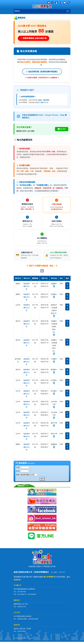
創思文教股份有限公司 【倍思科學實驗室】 (32, 572)
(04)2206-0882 (33, 619)
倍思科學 (17, 580)
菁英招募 (46, 566)
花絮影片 (39, 566)
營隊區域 (18, 278)
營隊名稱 (27, 278)
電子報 (53, 566)
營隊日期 (44, 278)
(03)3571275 (22, 607)
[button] (68, 3)
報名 (67, 286)
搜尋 (42, 479)
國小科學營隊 (49, 577)
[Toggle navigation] (68, 11)
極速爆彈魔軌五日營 (27, 286)
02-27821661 (22, 592)
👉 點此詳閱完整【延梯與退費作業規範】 (42, 72)
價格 (61, 278)
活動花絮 (32, 566)
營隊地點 (54, 278)
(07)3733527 (22, 631)
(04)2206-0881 (22, 619)
